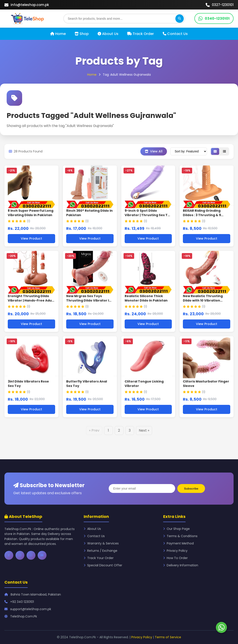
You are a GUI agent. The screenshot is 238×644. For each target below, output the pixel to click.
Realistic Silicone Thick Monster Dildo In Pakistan (146, 298)
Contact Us (175, 34)
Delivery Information (181, 565)
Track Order (141, 34)
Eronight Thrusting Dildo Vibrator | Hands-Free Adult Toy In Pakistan (31, 300)
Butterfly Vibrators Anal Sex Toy (87, 384)
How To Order (175, 558)
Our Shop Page (176, 529)
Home (58, 34)
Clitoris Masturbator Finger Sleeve (206, 384)
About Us (108, 34)
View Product (31, 238)
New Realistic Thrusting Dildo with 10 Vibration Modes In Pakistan (203, 300)
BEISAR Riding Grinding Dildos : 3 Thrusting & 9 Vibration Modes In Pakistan (206, 215)
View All (154, 151)
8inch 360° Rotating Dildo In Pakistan (89, 213)
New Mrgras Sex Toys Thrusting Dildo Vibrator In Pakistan (89, 300)
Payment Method (178, 543)
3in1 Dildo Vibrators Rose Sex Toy (28, 384)
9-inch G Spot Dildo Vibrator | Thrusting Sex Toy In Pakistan (148, 215)
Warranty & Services (101, 543)
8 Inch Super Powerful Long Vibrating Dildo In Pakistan (31, 213)
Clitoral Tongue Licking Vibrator (144, 384)
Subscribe (191, 489)
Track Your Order (99, 558)
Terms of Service (168, 637)
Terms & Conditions (180, 536)
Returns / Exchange (101, 551)
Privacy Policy (175, 551)
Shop (82, 34)
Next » (144, 430)
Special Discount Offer (103, 565)
